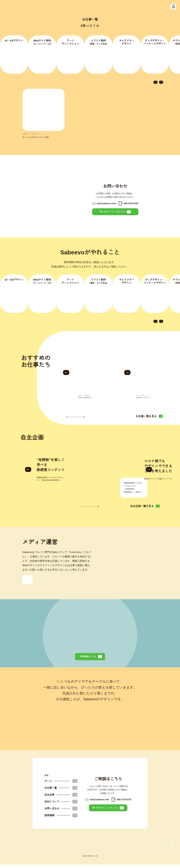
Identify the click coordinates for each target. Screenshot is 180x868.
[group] (97, 380)
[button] (155, 86)
